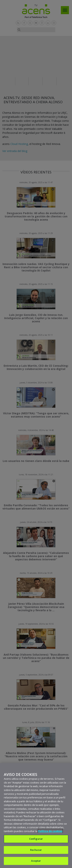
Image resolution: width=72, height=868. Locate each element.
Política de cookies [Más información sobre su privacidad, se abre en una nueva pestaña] (50, 831)
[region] (36, 816)
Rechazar (36, 850)
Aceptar (36, 861)
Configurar (36, 839)
